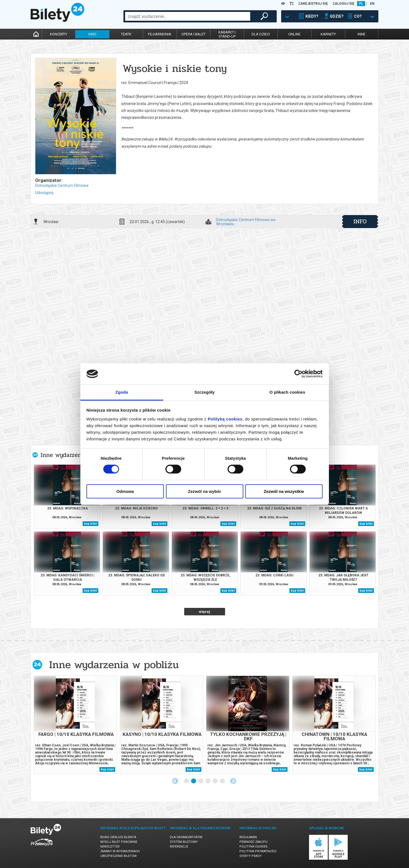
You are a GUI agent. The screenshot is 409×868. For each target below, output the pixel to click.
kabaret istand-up (227, 34)
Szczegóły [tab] (204, 392)
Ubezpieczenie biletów (118, 856)
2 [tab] (194, 781)
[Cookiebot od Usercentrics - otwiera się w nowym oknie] (298, 374)
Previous (175, 781)
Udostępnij (44, 193)
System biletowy (184, 842)
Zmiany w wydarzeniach (120, 851)
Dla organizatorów (186, 837)
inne (361, 34)
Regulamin (248, 837)
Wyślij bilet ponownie (119, 842)
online (294, 34)
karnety (328, 34)
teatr (126, 34)
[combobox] (188, 16)
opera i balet (193, 34)
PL (361, 4)
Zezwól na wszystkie (284, 491)
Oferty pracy (250, 856)
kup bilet (90, 524)
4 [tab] (208, 781)
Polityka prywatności (258, 851)
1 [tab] (187, 781)
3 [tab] (201, 781)
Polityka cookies (254, 847)
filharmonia (160, 34)
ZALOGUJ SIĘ (343, 4)
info (360, 221)
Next (233, 781)
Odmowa (125, 491)
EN (372, 4)
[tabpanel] (75, 725)
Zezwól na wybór (204, 491)
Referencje (179, 847)
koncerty (59, 34)
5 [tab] (215, 781)
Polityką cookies (225, 419)
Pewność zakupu (254, 842)
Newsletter (110, 847)
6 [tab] (223, 781)
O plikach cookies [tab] (287, 392)
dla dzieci (261, 34)
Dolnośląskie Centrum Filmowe (62, 185)
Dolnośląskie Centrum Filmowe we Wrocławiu (246, 222)
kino (92, 34)
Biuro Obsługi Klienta (118, 837)
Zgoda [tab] (122, 392)
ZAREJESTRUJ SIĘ (313, 4)
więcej (204, 612)
